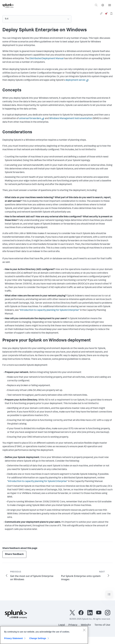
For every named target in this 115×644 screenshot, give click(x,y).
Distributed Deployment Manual (46, 59)
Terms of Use (102, 625)
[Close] (84, 630)
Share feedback (14, 554)
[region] (44, 635)
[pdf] (111, 13)
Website (86, 625)
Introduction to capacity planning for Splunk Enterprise (37, 482)
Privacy (73, 625)
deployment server (75, 80)
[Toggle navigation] (109, 594)
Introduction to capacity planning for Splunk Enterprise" (50, 310)
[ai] (106, 13)
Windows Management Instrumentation (71, 119)
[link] (101, 13)
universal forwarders (30, 119)
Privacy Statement (13, 638)
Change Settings (38, 638)
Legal (62, 625)
